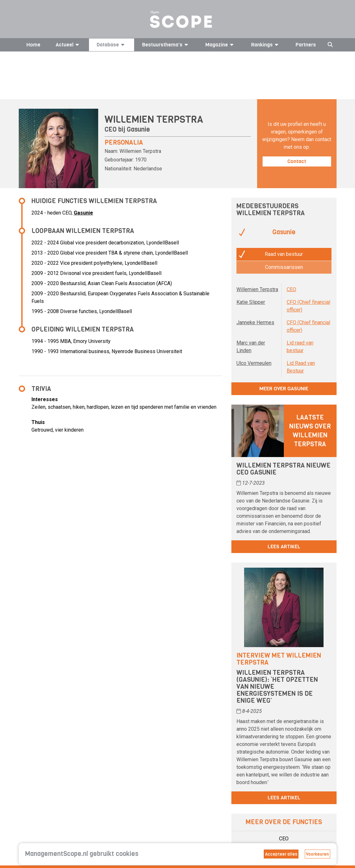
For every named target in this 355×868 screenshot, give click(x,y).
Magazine (220, 45)
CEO (291, 289)
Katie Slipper (251, 302)
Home (33, 45)
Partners (306, 45)
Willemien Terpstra (257, 289)
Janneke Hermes (255, 322)
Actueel (68, 45)
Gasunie (138, 130)
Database (112, 45)
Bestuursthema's (166, 45)
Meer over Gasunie (284, 389)
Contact (297, 161)
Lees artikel (284, 547)
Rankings (266, 45)
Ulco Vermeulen (254, 363)
